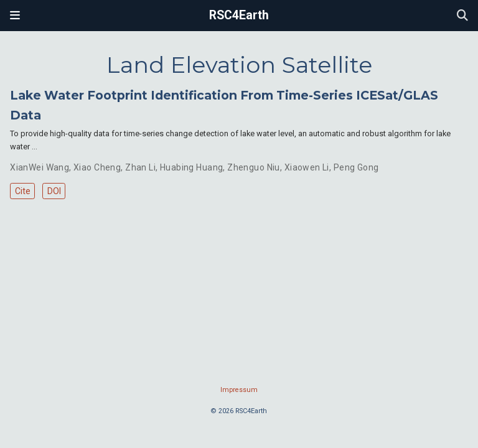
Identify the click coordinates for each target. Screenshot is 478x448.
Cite (23, 191)
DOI (54, 191)
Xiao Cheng (97, 167)
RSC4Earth (239, 15)
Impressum (239, 390)
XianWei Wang (40, 167)
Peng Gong (356, 167)
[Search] (462, 16)
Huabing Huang (191, 167)
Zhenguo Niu (254, 167)
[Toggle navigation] (15, 16)
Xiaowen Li (307, 167)
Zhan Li (140, 167)
